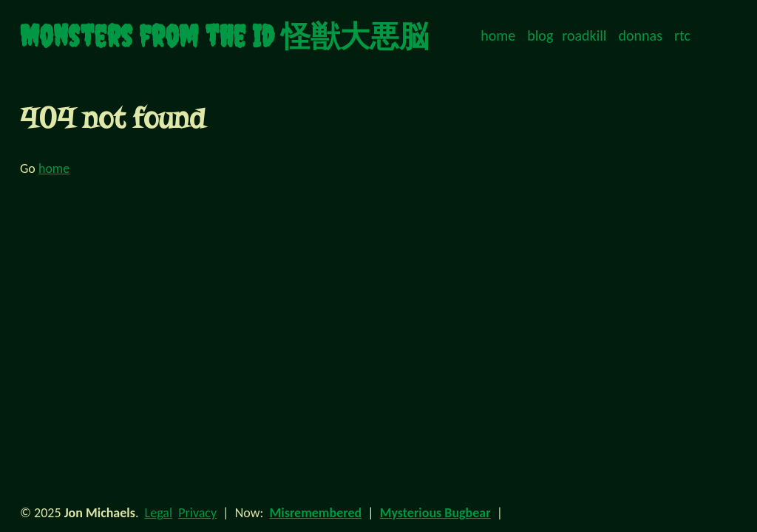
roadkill (584, 35)
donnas (641, 35)
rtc (682, 35)
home (498, 35)
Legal (159, 513)
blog (540, 35)
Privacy (197, 513)
